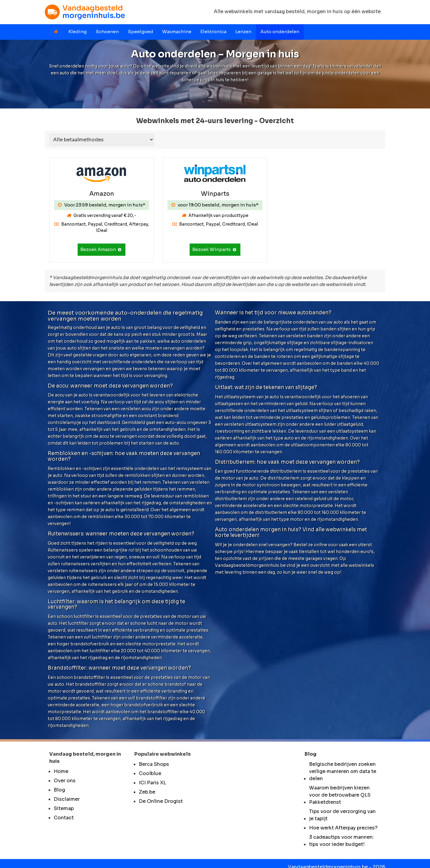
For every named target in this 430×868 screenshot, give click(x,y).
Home (61, 771)
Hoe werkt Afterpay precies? (343, 828)
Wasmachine (177, 32)
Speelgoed (140, 32)
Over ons (65, 781)
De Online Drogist (161, 801)
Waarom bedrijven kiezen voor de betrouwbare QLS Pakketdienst (340, 795)
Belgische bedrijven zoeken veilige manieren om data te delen (343, 771)
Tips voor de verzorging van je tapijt (342, 815)
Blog (59, 790)
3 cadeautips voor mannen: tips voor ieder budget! (341, 841)
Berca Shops (154, 764)
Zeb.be (147, 792)
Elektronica (213, 32)
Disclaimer (67, 799)
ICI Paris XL (152, 783)
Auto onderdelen (280, 32)
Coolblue (150, 773)
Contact (64, 818)
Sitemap (64, 808)
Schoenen (107, 32)
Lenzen (243, 32)
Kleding (77, 32)
